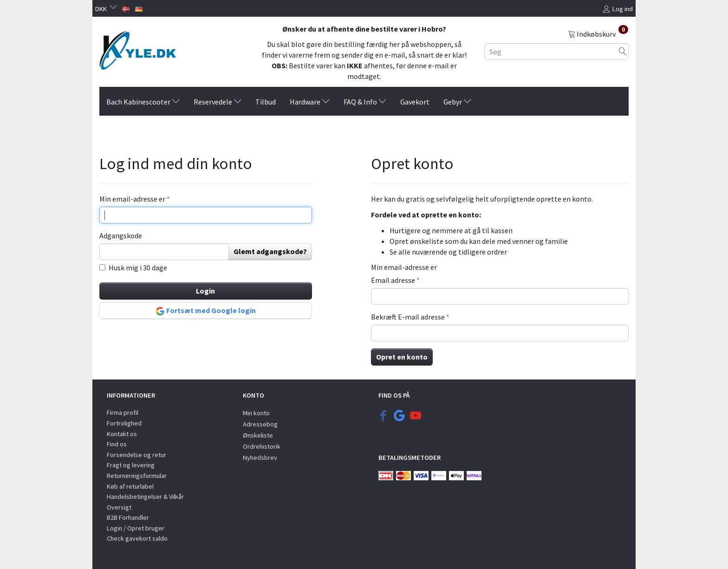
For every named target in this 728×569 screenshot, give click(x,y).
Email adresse (393, 280)
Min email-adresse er (133, 199)
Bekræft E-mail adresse (408, 317)
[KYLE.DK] (138, 48)
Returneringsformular (137, 476)
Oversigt (119, 507)
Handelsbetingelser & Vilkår (145, 497)
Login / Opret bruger (136, 528)
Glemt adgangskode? (270, 251)
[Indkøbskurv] (598, 33)
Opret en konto (402, 357)
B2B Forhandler (128, 517)
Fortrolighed (124, 423)
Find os (117, 444)
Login (205, 291)
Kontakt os (122, 434)
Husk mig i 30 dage (138, 268)
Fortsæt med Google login (206, 311)
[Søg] (623, 51)
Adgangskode (121, 235)
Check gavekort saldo (137, 538)
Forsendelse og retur (136, 455)
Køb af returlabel (130, 486)
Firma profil (123, 412)
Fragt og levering (131, 465)
